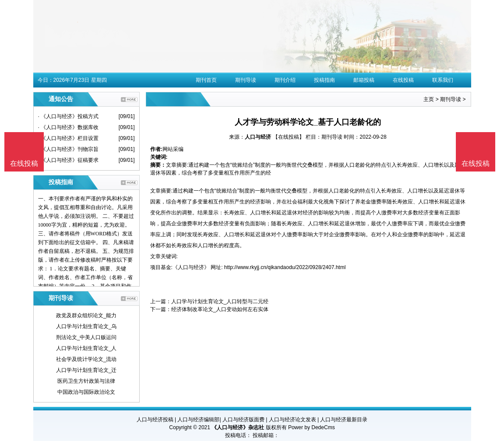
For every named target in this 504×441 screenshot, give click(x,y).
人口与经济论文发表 (293, 420)
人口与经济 (258, 137)
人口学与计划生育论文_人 (86, 348)
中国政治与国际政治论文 (86, 392)
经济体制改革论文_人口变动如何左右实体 (220, 309)
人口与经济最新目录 (344, 420)
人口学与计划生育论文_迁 (86, 370)
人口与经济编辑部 (198, 420)
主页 (429, 99)
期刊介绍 (285, 80)
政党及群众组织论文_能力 (86, 315)
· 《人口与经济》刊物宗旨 (69, 149)
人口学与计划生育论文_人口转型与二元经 (220, 301)
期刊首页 (206, 80)
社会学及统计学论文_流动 (86, 359)
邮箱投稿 (364, 80)
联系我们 (443, 80)
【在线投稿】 (289, 137)
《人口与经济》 (191, 267)
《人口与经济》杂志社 (238, 427)
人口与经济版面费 (243, 420)
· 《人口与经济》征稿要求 (69, 160)
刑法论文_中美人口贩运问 (86, 337)
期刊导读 (246, 80)
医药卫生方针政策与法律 (86, 381)
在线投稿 (403, 80)
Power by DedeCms (312, 427)
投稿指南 (324, 80)
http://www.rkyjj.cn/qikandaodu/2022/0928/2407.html (285, 267)
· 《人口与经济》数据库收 (69, 127)
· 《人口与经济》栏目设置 (69, 138)
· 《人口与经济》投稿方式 (69, 116)
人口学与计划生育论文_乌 (86, 326)
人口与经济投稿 (155, 420)
